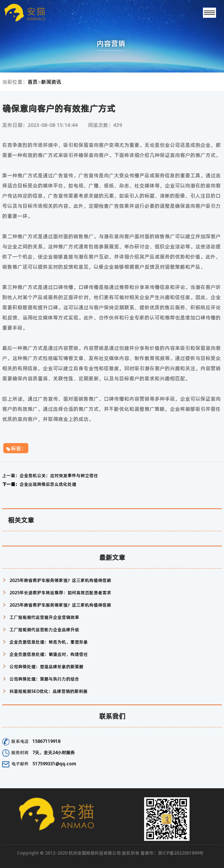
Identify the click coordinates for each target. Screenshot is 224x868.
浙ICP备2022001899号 (181, 853)
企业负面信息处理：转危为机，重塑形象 (49, 642)
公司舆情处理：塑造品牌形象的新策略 (46, 666)
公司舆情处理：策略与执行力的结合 (44, 679)
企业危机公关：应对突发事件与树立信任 (50, 475)
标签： (16, 448)
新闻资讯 (51, 82)
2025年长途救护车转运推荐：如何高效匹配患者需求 (60, 592)
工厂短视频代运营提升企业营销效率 (44, 617)
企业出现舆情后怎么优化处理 (39, 484)
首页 (33, 82)
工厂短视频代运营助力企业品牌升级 (44, 629)
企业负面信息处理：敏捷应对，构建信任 (49, 654)
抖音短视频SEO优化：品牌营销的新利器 (48, 691)
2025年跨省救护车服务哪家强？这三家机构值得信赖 (60, 580)
